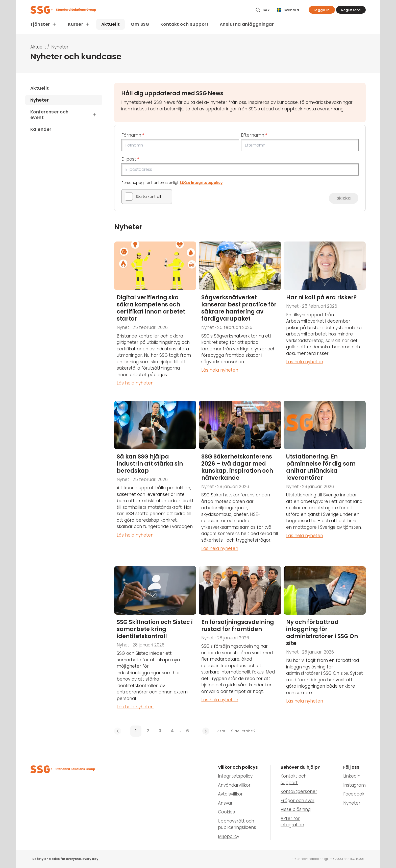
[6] (188, 731)
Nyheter (352, 803)
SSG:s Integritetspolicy (201, 183)
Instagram (354, 785)
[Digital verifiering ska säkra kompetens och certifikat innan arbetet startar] (155, 318)
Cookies (226, 812)
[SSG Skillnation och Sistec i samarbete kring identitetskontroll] (155, 642)
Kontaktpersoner (299, 791)
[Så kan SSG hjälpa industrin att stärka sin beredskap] (155, 480)
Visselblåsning (296, 809)
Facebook (354, 794)
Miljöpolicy (229, 836)
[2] (148, 731)
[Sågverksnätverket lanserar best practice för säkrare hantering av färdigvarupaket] (240, 318)
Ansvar (225, 803)
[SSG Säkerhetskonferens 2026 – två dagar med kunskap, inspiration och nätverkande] (240, 480)
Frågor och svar (298, 801)
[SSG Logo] (140, 10)
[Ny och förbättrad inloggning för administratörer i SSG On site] (325, 642)
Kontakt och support (184, 24)
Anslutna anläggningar (247, 24)
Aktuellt (110, 24)
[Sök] (262, 10)
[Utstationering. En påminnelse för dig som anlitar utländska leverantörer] (325, 480)
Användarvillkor (234, 785)
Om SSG (140, 24)
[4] (172, 731)
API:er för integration (292, 822)
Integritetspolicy (235, 776)
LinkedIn (352, 776)
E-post (130, 159)
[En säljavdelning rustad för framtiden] (240, 642)
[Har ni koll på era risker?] (325, 318)
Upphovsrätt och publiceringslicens (237, 824)
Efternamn (254, 135)
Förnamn (133, 135)
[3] (160, 731)
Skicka (344, 198)
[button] (322, 10)
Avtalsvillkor (230, 794)
